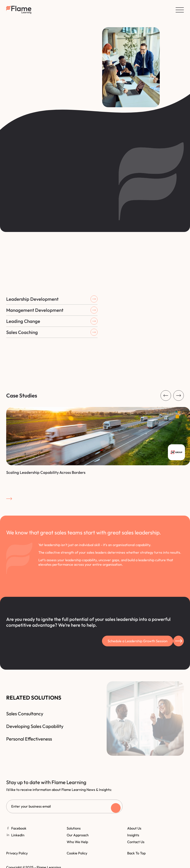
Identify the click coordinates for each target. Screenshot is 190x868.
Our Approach (78, 835)
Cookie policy (77, 853)
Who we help (77, 842)
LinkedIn (19, 835)
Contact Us (136, 842)
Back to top (136, 853)
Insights (133, 835)
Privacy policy (17, 853)
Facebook (20, 828)
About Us (134, 828)
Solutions (74, 828)
